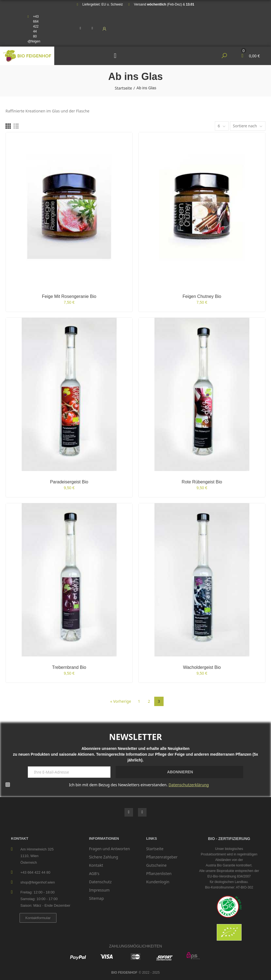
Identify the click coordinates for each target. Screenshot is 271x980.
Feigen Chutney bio (202, 296)
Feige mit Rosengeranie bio (69, 296)
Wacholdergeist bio (202, 667)
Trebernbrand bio (69, 667)
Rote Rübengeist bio (202, 482)
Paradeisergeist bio (69, 482)
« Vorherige (121, 701)
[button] (38, 918)
